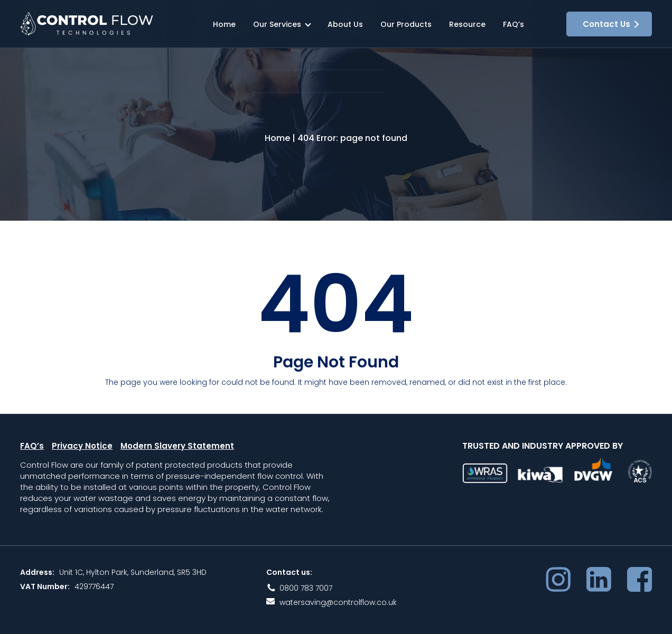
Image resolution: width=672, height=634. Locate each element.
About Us (345, 24)
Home (224, 24)
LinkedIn (599, 585)
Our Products (406, 24)
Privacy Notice (82, 452)
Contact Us (606, 24)
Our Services (277, 24)
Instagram (558, 585)
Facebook (640, 585)
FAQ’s (514, 24)
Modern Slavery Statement (177, 452)
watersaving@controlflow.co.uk (338, 608)
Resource (467, 24)
